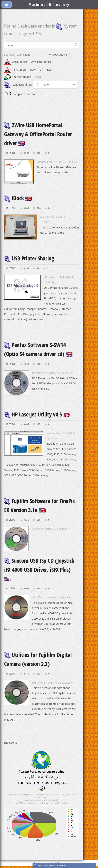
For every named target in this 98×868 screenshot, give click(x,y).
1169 (26, 268)
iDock (19, 198)
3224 (26, 153)
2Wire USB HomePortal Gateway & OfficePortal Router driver (40, 134)
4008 (26, 424)
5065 (26, 590)
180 (38, 364)
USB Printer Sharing (31, 258)
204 (38, 208)
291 (38, 675)
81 (38, 268)
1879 (26, 675)
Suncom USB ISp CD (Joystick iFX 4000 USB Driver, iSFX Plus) (41, 570)
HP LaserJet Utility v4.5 (39, 414)
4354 (26, 364)
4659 (26, 208)
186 (38, 520)
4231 (26, 520)
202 (38, 153)
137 (38, 424)
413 (38, 590)
